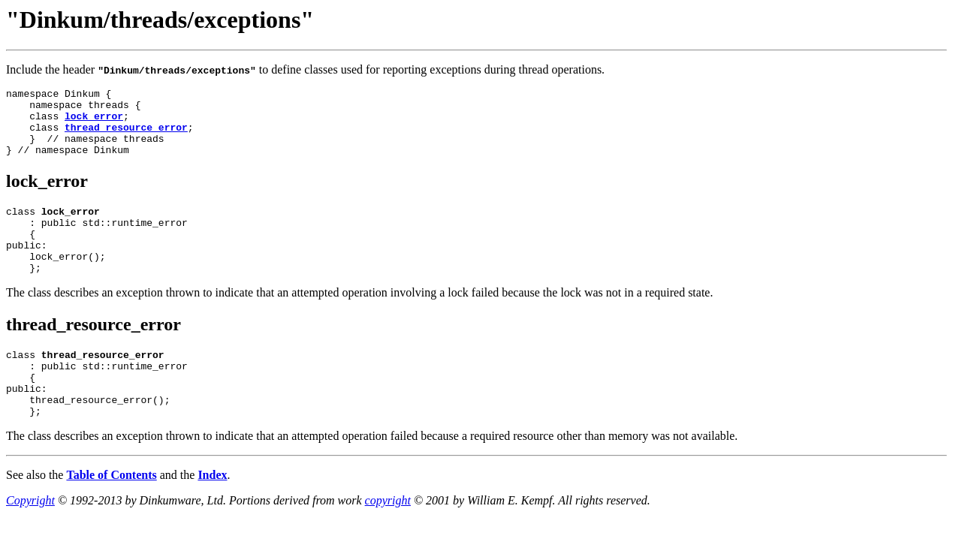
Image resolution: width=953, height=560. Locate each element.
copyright (388, 541)
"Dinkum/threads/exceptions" (160, 20)
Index (212, 515)
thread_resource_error (126, 136)
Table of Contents (111, 515)
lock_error (94, 122)
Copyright (30, 541)
